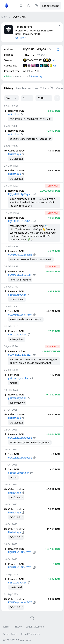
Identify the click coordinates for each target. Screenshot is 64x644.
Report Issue (10, 634)
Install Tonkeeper (31, 634)
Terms (6, 627)
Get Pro (21, 38)
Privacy (18, 627)
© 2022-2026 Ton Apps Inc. (18, 640)
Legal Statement (35, 627)
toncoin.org (37, 76)
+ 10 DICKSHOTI (51, 351)
